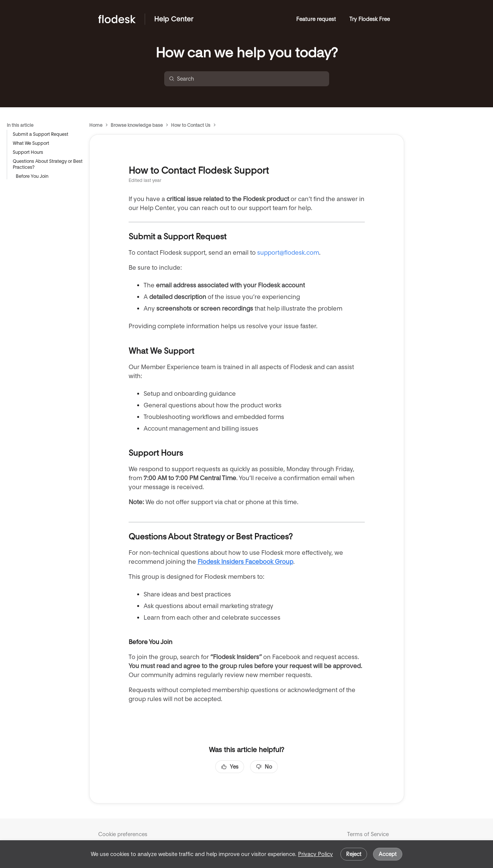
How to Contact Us (191, 125)
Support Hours (28, 152)
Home (96, 125)
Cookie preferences (123, 834)
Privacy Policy (315, 854)
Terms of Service (368, 834)
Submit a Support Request (40, 134)
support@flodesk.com (288, 253)
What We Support (31, 143)
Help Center (174, 19)
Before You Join (32, 176)
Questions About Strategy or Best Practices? (48, 164)
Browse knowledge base (137, 125)
